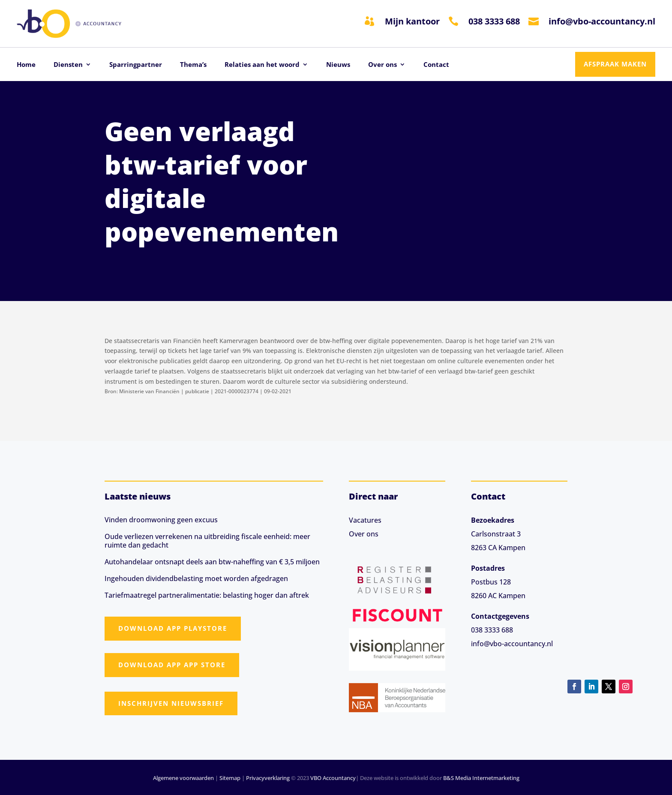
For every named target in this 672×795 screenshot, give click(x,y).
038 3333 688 (494, 21)
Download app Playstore (173, 628)
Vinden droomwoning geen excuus (161, 520)
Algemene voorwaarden (183, 778)
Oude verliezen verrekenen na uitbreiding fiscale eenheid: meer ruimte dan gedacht (207, 541)
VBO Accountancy (333, 778)
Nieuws (338, 65)
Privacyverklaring (268, 778)
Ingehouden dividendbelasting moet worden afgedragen (196, 578)
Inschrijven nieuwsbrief (171, 703)
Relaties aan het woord (262, 65)
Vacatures (365, 520)
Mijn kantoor (412, 21)
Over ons (382, 65)
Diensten (68, 65)
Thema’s (193, 65)
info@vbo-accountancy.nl (602, 21)
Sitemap (230, 778)
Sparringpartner (136, 65)
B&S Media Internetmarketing (481, 778)
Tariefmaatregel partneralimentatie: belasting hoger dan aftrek (207, 595)
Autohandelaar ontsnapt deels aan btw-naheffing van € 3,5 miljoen (212, 562)
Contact (436, 65)
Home (26, 65)
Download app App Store (172, 665)
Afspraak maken (615, 64)
